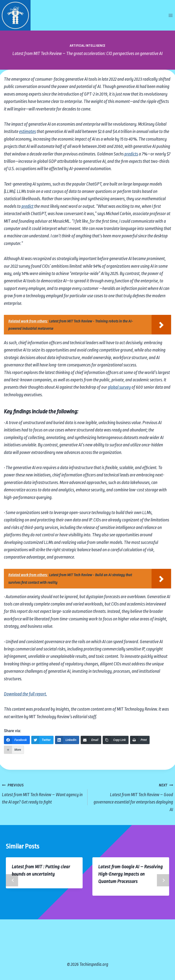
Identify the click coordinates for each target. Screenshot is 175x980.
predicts (131, 154)
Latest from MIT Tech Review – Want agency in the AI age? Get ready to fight (42, 793)
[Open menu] (170, 15)
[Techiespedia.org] (15, 15)
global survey (119, 387)
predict (27, 206)
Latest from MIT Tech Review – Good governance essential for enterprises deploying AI (133, 797)
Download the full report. (25, 694)
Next (163, 880)
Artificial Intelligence (87, 46)
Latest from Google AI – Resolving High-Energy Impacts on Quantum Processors (131, 874)
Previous (12, 880)
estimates (27, 132)
